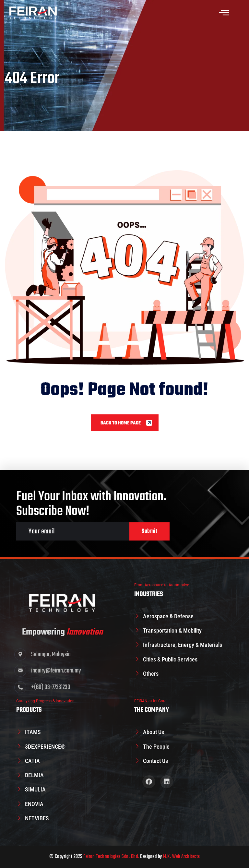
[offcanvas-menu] (224, 13)
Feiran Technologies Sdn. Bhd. (111, 857)
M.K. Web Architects (182, 857)
